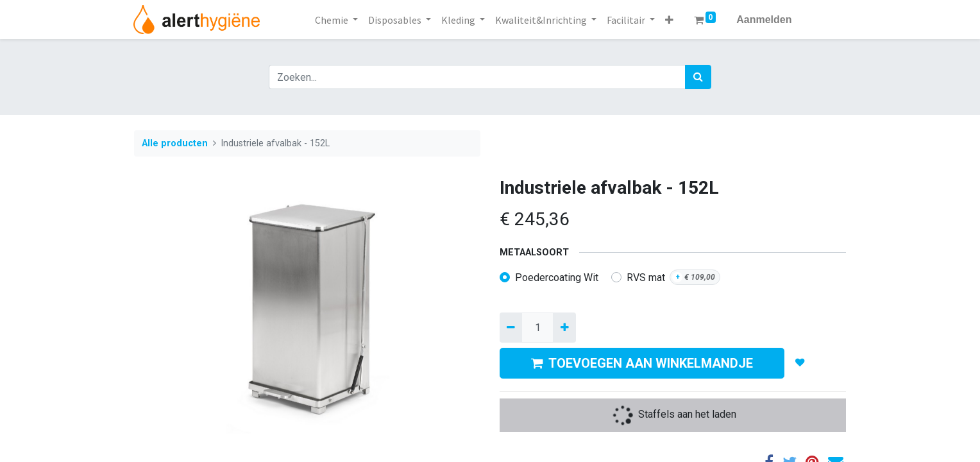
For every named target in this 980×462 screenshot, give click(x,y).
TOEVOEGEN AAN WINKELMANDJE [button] (642, 363)
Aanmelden (764, 20)
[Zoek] (698, 77)
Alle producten (175, 143)
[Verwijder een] (511, 327)
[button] (669, 20)
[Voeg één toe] (564, 327)
